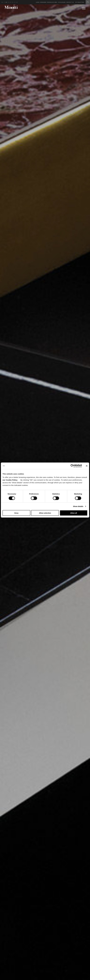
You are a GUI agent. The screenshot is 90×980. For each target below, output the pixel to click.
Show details (78, 506)
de (6, 2)
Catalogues (62, 2)
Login (38, 2)
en (2, 2)
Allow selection (45, 513)
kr (17, 2)
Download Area (52, 2)
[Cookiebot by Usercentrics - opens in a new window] (72, 466)
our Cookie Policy (10, 480)
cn (13, 2)
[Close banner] (87, 466)
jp (15, 2)
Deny (16, 513)
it (4, 2)
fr (8, 2)
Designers (43, 2)
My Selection (83, 2)
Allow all (74, 513)
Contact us (70, 2)
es (10, 2)
